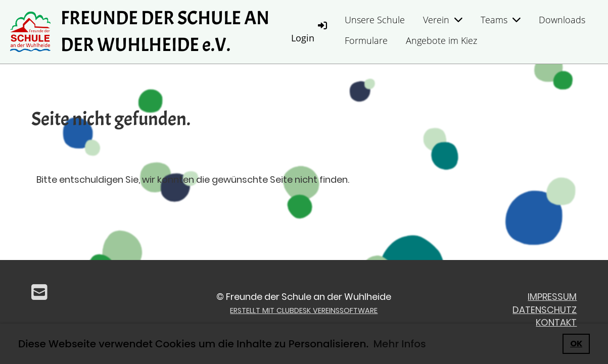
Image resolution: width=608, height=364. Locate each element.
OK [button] (576, 344)
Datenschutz (545, 310)
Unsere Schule (375, 20)
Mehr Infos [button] (399, 344)
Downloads (562, 20)
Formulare (366, 40)
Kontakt (556, 322)
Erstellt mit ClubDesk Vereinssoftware (304, 310)
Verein (443, 20)
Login (310, 32)
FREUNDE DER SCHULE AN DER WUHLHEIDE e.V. (165, 32)
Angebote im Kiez (441, 40)
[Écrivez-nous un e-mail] (39, 293)
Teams (501, 20)
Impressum (552, 297)
